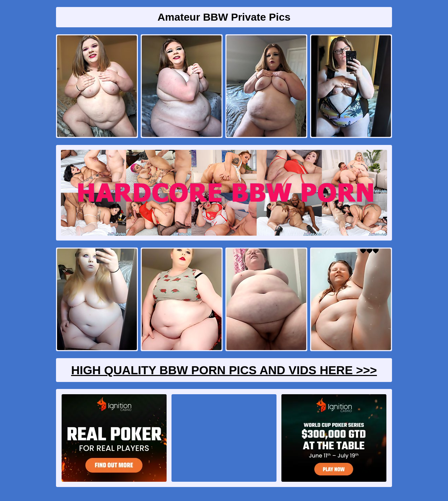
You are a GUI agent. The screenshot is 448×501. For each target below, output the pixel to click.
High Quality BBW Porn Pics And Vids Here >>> (224, 370)
